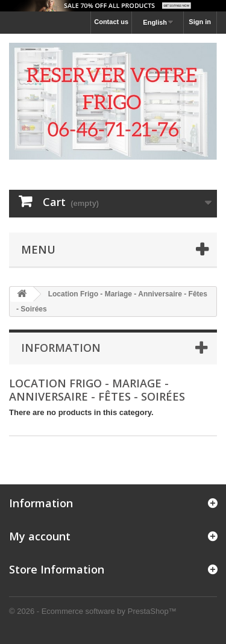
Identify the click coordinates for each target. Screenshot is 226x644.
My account (40, 536)
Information (61, 348)
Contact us (111, 22)
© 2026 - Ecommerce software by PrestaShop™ (93, 611)
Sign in (200, 22)
